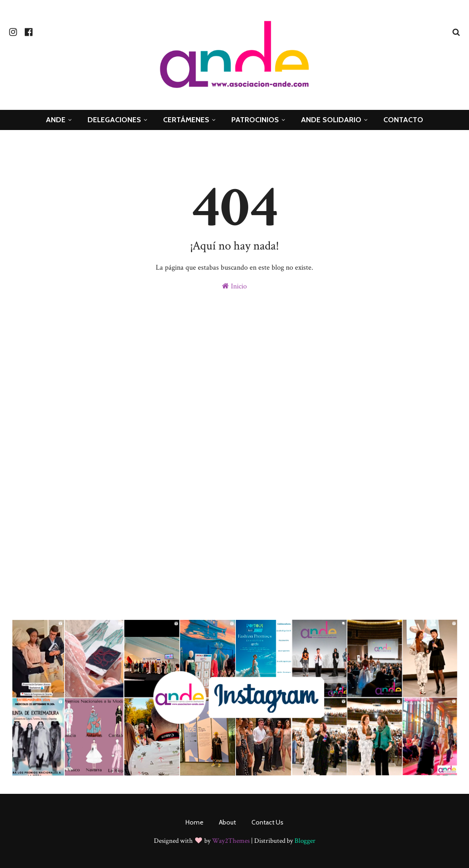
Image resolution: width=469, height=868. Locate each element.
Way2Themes (231, 841)
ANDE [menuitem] (56, 120)
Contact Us (267, 822)
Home (194, 822)
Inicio (234, 286)
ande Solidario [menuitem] (331, 120)
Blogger (305, 841)
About (227, 822)
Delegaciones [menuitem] (114, 120)
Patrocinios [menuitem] (255, 120)
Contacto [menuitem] (403, 120)
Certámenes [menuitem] (186, 120)
